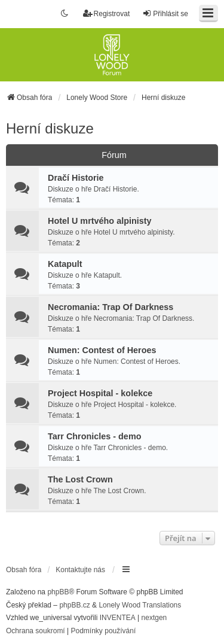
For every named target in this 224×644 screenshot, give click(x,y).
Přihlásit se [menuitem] (165, 13)
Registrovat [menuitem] (107, 13)
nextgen (154, 618)
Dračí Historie (76, 178)
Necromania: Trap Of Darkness (111, 307)
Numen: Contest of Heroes (102, 350)
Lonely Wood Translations (140, 605)
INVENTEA (118, 618)
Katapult (65, 264)
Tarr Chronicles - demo (94, 436)
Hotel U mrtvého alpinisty (100, 221)
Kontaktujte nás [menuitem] (80, 570)
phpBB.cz (74, 605)
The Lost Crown (80, 479)
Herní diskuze (50, 128)
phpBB (58, 592)
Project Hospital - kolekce (100, 393)
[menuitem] (36, 631)
